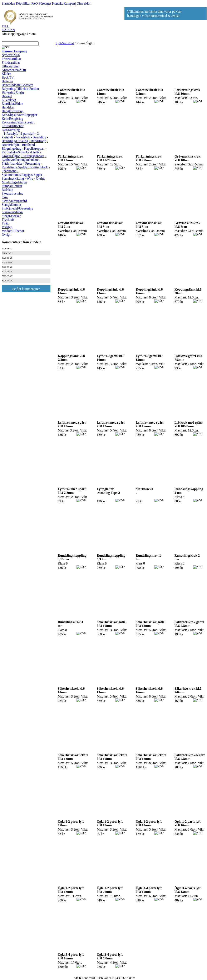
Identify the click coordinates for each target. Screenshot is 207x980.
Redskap (7, 190)
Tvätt (5, 223)
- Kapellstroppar (33, 149)
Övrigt (6, 235)
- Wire (29, 178)
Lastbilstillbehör (13, 126)
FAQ (34, 3)
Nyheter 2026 (11, 55)
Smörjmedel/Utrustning (17, 208)
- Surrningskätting (23, 177)
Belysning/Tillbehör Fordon (20, 89)
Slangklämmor (11, 205)
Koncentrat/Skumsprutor (18, 122)
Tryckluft (8, 220)
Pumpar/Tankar (12, 186)
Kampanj (70, 3)
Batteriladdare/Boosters (17, 85)
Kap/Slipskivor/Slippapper (19, 115)
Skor (5, 197)
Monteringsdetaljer (14, 182)
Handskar (8, 107)
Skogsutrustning (13, 193)
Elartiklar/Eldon (12, 104)
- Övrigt (39, 178)
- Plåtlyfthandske (21, 162)
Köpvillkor (23, 3)
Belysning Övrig (13, 92)
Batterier (8, 81)
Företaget (45, 3)
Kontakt (57, 3)
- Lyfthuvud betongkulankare (24, 158)
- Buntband (28, 145)
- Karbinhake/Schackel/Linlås (24, 150)
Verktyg (7, 227)
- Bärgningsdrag (19, 147)
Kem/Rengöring (12, 119)
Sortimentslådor (12, 212)
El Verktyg (9, 100)
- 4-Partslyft (22, 137)
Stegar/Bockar (11, 216)
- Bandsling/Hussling (25, 139)
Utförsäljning (11, 66)
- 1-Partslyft (10, 134)
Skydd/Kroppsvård (14, 201)
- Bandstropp (37, 141)
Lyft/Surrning (11, 130)
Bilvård (7, 96)
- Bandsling (38, 137)
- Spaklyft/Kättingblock (32, 167)
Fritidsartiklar (11, 62)
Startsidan (8, 3)
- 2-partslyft (26, 134)
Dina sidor (84, 3)
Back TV (8, 77)
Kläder (6, 74)
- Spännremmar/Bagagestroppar (22, 173)
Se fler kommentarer (26, 289)
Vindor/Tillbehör (13, 231)
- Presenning (32, 163)
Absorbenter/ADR (14, 70)
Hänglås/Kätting (13, 111)
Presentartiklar (11, 59)
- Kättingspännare (33, 156)
